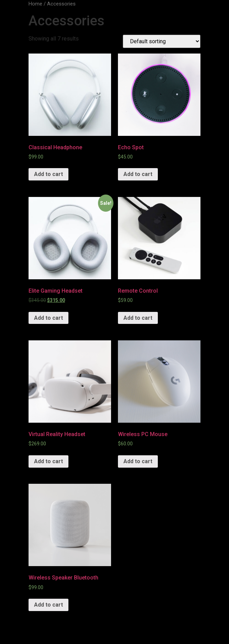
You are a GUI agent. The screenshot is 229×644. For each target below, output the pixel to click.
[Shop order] (162, 41)
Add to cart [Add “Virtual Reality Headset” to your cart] (48, 461)
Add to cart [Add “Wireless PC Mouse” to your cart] (138, 461)
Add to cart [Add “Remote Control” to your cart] (138, 318)
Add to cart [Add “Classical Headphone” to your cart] (48, 174)
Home (35, 4)
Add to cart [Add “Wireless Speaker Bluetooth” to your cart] (48, 605)
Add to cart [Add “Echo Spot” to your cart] (138, 174)
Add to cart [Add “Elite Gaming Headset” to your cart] (48, 318)
